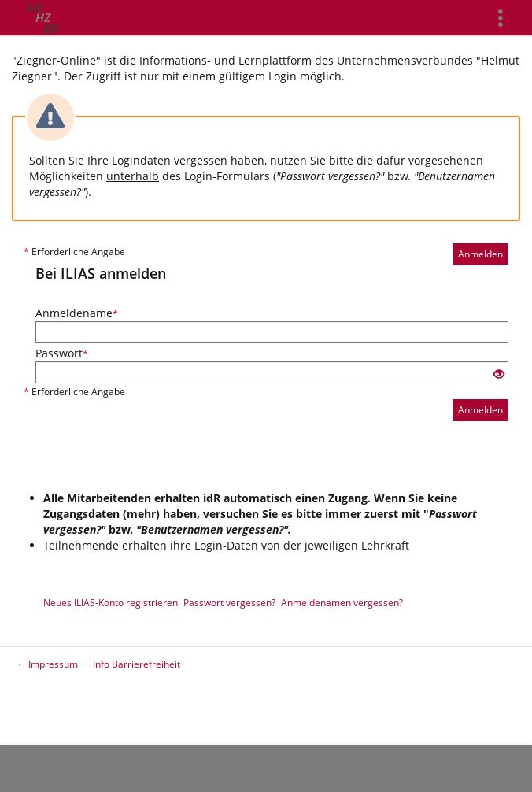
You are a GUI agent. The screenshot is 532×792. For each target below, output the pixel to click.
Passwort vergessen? (229, 603)
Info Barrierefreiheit (137, 664)
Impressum (53, 664)
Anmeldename (77, 313)
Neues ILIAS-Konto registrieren (111, 603)
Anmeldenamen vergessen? (342, 603)
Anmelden (480, 254)
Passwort (62, 353)
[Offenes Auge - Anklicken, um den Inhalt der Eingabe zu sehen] (499, 374)
